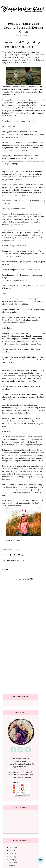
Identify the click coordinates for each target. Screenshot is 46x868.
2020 (11, 863)
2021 (11, 860)
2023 (11, 854)
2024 (11, 850)
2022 (11, 857)
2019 (11, 866)
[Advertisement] (22, 663)
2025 (11, 847)
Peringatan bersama (16, 560)
